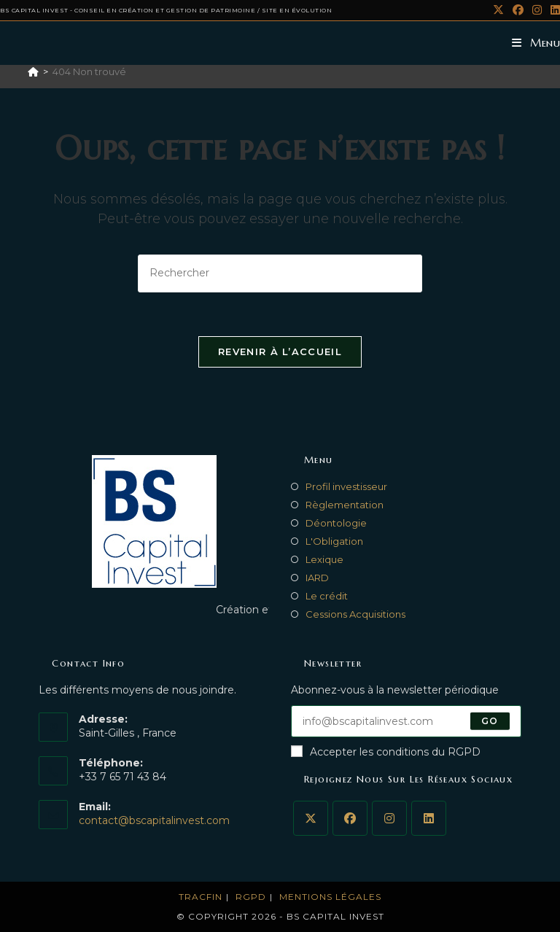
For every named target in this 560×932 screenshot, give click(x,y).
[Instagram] (389, 818)
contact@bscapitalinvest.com (154, 820)
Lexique (324, 559)
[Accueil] (33, 71)
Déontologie (336, 523)
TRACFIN (201, 897)
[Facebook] (350, 818)
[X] (311, 818)
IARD (317, 578)
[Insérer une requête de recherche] (280, 273)
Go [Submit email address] (490, 721)
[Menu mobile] (536, 43)
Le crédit (327, 596)
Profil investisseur (346, 486)
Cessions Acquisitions (355, 614)
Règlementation (345, 505)
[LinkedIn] (429, 818)
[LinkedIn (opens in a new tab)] (553, 10)
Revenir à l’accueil (280, 352)
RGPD (251, 897)
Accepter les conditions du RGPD (386, 752)
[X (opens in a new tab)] (498, 10)
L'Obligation (334, 541)
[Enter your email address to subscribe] (406, 721)
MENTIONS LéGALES (330, 897)
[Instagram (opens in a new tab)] (537, 10)
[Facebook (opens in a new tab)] (518, 10)
